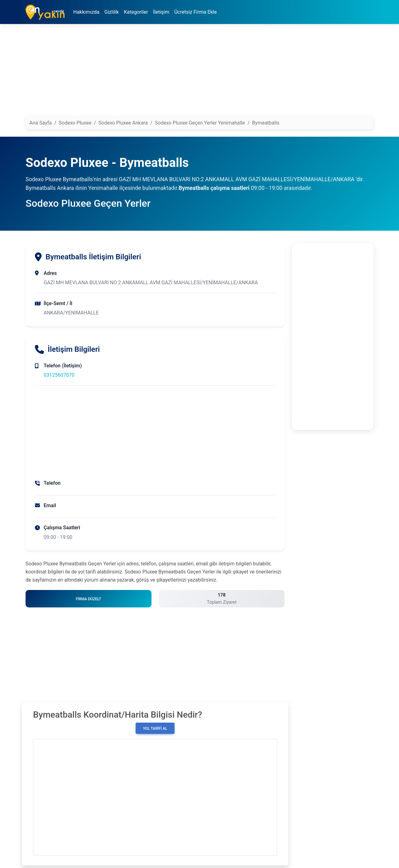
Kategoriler (136, 12)
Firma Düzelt (88, 599)
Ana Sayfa (41, 123)
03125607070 (59, 375)
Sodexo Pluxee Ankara (123, 123)
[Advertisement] (199, 73)
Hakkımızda (86, 12)
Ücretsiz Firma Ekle (195, 12)
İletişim (161, 12)
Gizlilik (112, 12)
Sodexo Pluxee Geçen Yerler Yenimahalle (200, 123)
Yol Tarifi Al (155, 729)
